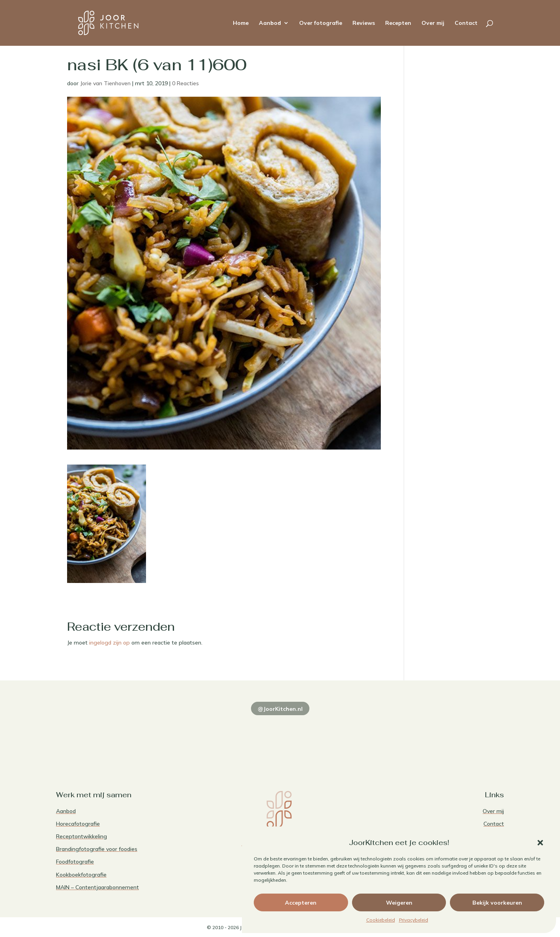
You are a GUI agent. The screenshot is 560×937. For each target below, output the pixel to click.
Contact (466, 23)
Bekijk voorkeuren (497, 903)
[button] (540, 843)
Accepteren (301, 903)
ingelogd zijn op (110, 643)
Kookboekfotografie (81, 875)
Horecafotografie (78, 824)
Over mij (433, 23)
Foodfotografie (75, 862)
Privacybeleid (414, 920)
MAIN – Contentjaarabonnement (97, 887)
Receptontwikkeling (81, 836)
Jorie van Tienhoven (105, 83)
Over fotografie (321, 23)
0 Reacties (185, 83)
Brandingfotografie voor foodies (97, 849)
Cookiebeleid (381, 920)
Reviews (364, 23)
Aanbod (270, 23)
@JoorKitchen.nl (280, 709)
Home (241, 23)
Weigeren (399, 903)
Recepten (398, 23)
